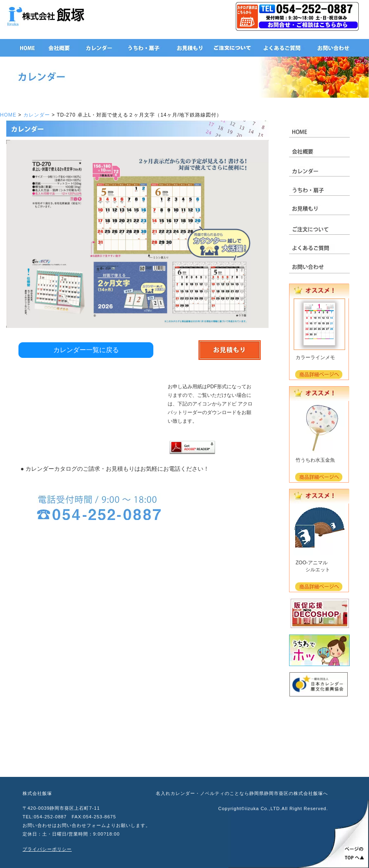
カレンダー (37, 115)
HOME (8, 115)
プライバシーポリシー (47, 849)
